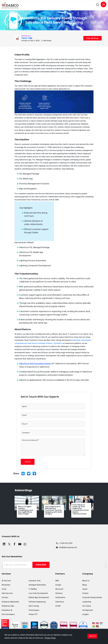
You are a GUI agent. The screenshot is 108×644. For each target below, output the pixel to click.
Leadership (87, 602)
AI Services (6, 581)
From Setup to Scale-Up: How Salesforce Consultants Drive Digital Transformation (80, 509)
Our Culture (87, 606)
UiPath (58, 606)
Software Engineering (37, 602)
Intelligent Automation (37, 585)
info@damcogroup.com (66, 547)
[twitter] (9, 544)
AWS (57, 581)
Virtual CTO (33, 614)
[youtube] (20, 544)
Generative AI (7, 610)
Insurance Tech (35, 581)
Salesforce (26, 36)
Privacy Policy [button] (50, 638)
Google (58, 585)
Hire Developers (8, 614)
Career (85, 589)
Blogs (85, 585)
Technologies (34, 610)
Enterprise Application (10, 602)
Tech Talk (27, 38)
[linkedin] (4, 544)
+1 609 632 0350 (64, 543)
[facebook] (15, 544)
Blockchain (6, 585)
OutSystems (60, 597)
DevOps (5, 597)
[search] (98, 5)
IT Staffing (33, 589)
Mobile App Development (39, 597)
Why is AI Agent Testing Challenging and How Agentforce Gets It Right (25, 510)
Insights (85, 614)
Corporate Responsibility (92, 597)
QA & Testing (34, 606)
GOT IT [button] (92, 636)
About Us (86, 581)
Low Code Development (38, 593)
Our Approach (88, 610)
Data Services (7, 593)
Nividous (59, 593)
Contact (85, 593)
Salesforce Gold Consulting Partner (35, 364)
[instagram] (25, 544)
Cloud (4, 589)
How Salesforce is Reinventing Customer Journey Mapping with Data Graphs (54, 510)
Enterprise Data (8, 606)
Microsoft (59, 589)
